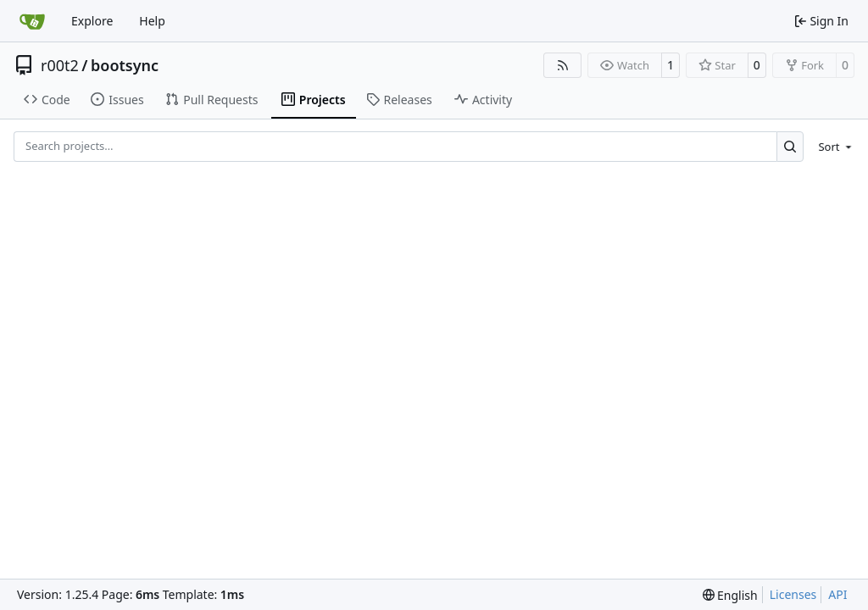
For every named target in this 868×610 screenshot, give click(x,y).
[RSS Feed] (563, 65)
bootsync (125, 65)
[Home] (32, 21)
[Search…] (790, 146)
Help (152, 21)
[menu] (832, 147)
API (837, 594)
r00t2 (60, 65)
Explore (92, 21)
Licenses (793, 594)
